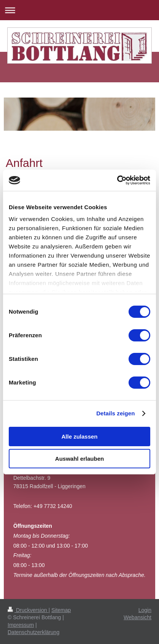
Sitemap (61, 610)
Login (145, 610)
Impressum (21, 625)
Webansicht (138, 617)
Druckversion (28, 610)
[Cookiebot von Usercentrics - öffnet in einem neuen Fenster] (117, 180)
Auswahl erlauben (79, 459)
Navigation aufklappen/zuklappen (79, 10)
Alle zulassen (79, 437)
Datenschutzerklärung (33, 632)
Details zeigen (115, 413)
